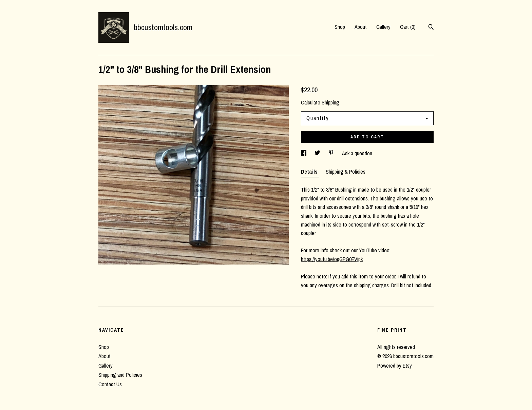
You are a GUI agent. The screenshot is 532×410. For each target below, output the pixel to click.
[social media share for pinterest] (332, 153)
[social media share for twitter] (318, 153)
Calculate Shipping (320, 102)
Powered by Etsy (395, 366)
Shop (340, 27)
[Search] (431, 28)
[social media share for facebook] (304, 153)
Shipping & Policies (346, 172)
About (361, 27)
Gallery (383, 27)
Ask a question (357, 153)
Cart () (408, 27)
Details (310, 172)
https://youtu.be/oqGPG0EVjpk (332, 259)
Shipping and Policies (120, 375)
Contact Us (110, 384)
